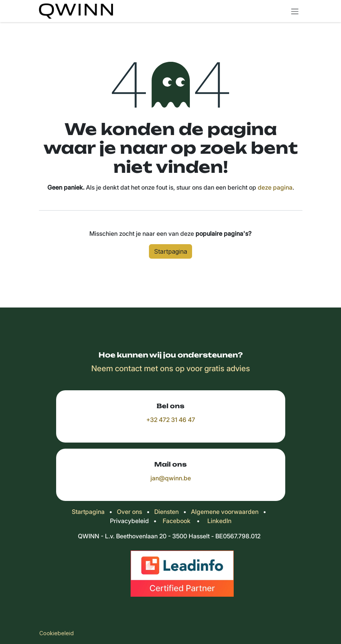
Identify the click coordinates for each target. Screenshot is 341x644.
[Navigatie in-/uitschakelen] (295, 11)
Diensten (166, 512)
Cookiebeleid (57, 633)
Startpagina (170, 251)
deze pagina (275, 187)
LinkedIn (219, 521)
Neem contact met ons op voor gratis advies (171, 368)
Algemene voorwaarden (225, 512)
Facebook (177, 521)
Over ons (129, 512)
